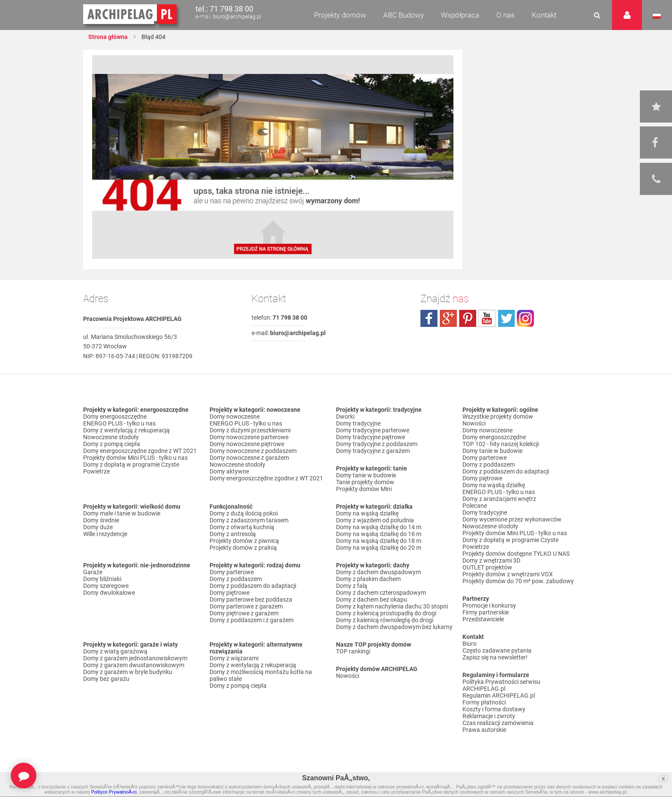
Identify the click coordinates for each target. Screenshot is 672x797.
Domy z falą (352, 586)
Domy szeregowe (106, 586)
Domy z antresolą (233, 534)
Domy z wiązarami (234, 658)
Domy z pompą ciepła (112, 444)
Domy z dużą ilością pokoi (244, 513)
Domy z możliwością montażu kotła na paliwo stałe (261, 675)
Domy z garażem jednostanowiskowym (135, 658)
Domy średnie (101, 520)
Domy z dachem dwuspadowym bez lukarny (394, 627)
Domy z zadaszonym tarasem (249, 520)
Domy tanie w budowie (366, 475)
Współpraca (460, 15)
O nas (505, 15)
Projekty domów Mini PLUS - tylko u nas (135, 458)
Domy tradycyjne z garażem (373, 451)
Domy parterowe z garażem (246, 606)
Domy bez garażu (106, 679)
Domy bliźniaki (102, 579)
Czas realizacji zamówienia (498, 723)
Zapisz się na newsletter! (495, 657)
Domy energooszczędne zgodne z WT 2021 (140, 451)
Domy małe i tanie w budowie (122, 513)
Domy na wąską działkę (367, 513)
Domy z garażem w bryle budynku (128, 672)
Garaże (93, 572)
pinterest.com (468, 318)
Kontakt (544, 15)
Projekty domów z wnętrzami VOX (508, 574)
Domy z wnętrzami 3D (491, 560)
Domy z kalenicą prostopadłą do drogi (386, 613)
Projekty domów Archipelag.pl (130, 15)
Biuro (469, 644)
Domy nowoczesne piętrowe (247, 444)
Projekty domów (340, 15)
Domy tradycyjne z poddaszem (377, 444)
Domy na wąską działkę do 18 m (379, 541)
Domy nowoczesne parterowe (249, 437)
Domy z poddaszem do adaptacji (253, 586)
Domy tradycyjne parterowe (373, 430)
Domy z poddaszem (236, 579)
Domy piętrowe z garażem (244, 613)
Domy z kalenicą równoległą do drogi (385, 620)
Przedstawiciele (483, 619)
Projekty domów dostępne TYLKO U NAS (516, 554)
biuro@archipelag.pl (237, 16)
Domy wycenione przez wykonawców (512, 519)
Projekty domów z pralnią (243, 548)
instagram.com (525, 318)
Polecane (475, 506)
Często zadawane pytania (497, 650)
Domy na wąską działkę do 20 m (379, 548)
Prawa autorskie (484, 730)
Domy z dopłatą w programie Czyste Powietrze (131, 468)
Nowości (348, 676)
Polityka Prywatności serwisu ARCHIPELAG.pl (501, 685)
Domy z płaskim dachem (368, 579)
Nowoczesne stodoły (111, 437)
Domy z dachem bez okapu (372, 599)
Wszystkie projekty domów (498, 416)
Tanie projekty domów (365, 482)
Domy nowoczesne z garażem (249, 458)
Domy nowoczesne (235, 416)
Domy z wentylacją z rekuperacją (126, 430)
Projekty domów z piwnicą (244, 541)
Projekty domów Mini (364, 489)
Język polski (657, 16)
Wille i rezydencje (105, 534)
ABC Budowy (403, 15)
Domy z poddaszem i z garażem (252, 620)
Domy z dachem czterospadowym (381, 593)
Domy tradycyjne (358, 423)
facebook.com (429, 318)
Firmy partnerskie (486, 612)
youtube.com (487, 318)
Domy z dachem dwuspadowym (378, 572)
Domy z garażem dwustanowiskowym (134, 665)
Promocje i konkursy (489, 605)
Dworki (345, 416)
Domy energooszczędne (115, 416)
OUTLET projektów (487, 567)
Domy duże (98, 527)
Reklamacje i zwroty (489, 716)
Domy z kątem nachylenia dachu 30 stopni (392, 606)
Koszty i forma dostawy (494, 709)
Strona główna (108, 37)
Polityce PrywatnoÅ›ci (114, 792)
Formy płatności (484, 702)
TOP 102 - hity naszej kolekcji (501, 444)
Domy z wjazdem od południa (375, 520)
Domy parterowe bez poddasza (251, 599)
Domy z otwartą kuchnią (242, 527)
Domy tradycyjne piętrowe (370, 437)
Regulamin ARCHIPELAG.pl (499, 695)
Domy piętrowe (229, 593)
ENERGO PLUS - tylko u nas (119, 423)
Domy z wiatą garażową (115, 651)
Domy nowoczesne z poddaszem (253, 451)
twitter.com (506, 318)
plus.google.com (448, 318)
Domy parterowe (232, 572)
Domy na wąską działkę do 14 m (379, 527)
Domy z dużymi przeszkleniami (250, 430)
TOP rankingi (353, 651)
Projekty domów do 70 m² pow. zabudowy (518, 581)
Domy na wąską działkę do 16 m (379, 534)
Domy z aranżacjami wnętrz (499, 499)
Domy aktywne (229, 471)
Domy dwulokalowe (109, 593)
